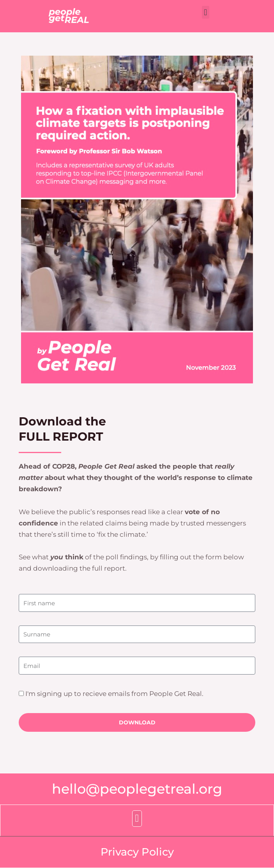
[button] (206, 12)
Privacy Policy (137, 852)
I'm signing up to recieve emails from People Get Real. (114, 694)
